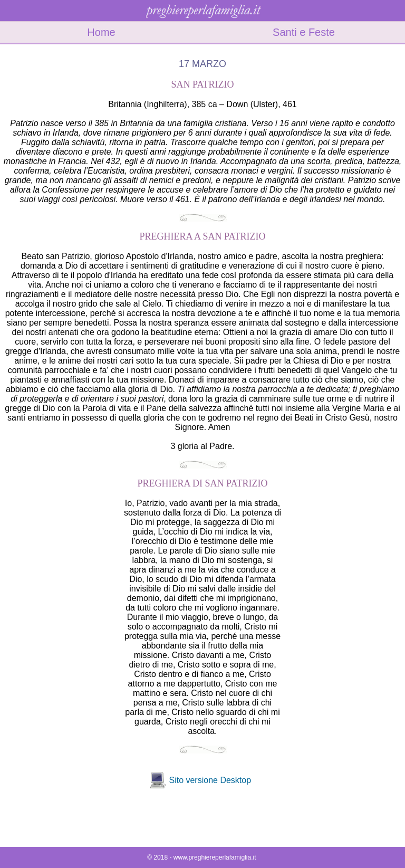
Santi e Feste (304, 32)
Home (101, 32)
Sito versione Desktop (210, 780)
